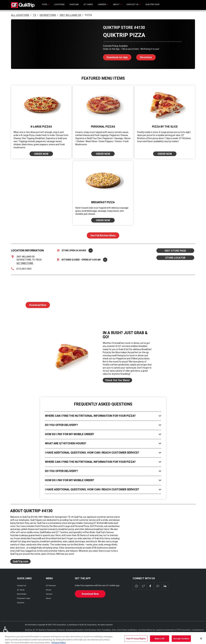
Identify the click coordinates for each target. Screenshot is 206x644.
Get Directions (25, 263)
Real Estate (22, 594)
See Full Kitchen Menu (103, 235)
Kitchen (82, 260)
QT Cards (21, 590)
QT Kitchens (51, 586)
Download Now (36, 304)
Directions (144, 56)
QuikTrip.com (20, 561)
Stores (49, 590)
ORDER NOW (41, 154)
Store (75, 250)
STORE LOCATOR (175, 258)
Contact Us (22, 586)
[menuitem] (46, 5)
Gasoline (21, 603)
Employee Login (24, 598)
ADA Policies (6, 631)
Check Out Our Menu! (117, 380)
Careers (49, 594)
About (48, 598)
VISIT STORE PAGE (175, 251)
